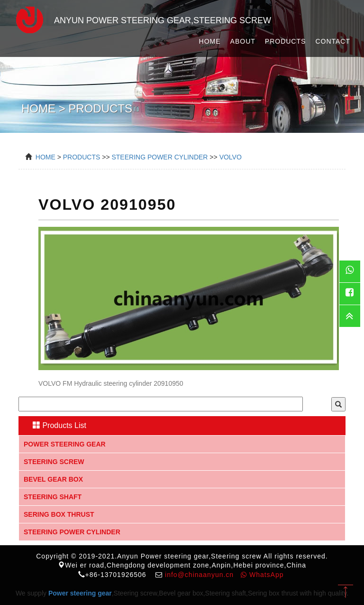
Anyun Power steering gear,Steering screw (139, 19)
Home (210, 41)
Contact (333, 41)
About (243, 41)
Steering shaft (53, 497)
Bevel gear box (53, 479)
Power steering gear (65, 444)
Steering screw (54, 462)
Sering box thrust (59, 514)
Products (286, 41)
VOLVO (231, 157)
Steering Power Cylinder (159, 157)
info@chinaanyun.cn (199, 575)
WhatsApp (262, 575)
